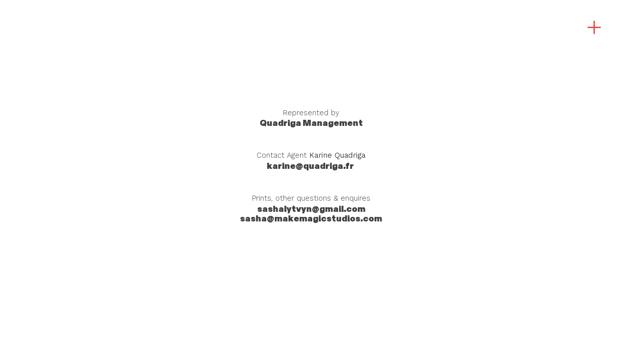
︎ (594, 28)
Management (311, 123)
